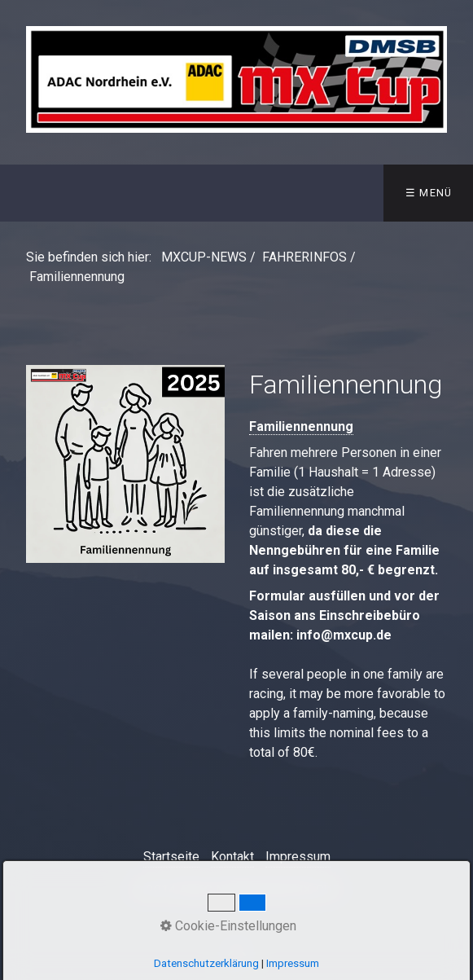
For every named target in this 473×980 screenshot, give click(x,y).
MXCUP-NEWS (204, 257)
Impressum (298, 857)
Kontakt (232, 857)
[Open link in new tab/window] (125, 464)
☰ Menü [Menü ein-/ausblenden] (429, 193)
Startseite (171, 857)
